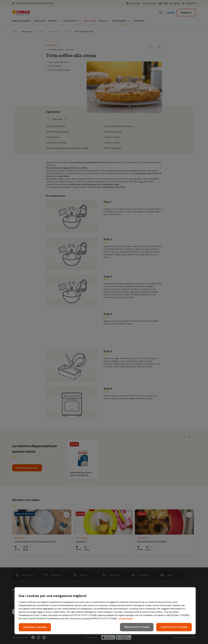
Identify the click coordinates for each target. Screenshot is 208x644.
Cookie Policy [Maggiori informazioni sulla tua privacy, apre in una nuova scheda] (126, 618)
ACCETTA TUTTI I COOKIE (174, 627)
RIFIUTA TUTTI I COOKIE (137, 627)
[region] (105, 611)
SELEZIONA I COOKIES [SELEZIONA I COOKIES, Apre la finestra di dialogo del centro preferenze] (35, 627)
